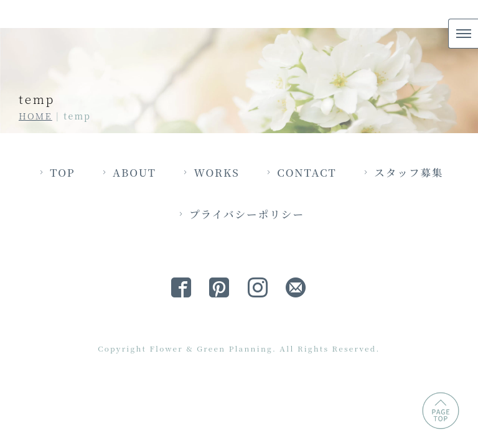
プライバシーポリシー (295, 288)
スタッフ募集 (161, 288)
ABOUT (179, 245)
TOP (105, 245)
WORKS (264, 245)
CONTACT (357, 245)
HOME (35, 116)
